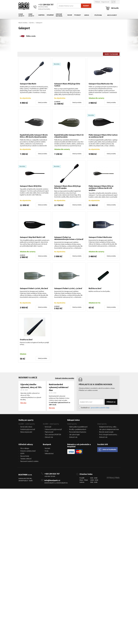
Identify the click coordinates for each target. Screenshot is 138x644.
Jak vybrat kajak (74, 435)
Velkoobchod (49, 454)
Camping (41, 15)
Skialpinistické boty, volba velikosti (107, 427)
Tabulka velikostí (26, 460)
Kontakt (47, 449)
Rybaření (50, 15)
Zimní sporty (31, 15)
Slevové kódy (25, 457)
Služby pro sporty (26, 420)
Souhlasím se (94, 408)
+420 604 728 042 (50, 477)
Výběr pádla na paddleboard (78, 427)
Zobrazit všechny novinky (65, 378)
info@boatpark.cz (52, 481)
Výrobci (32, 23)
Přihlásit (97, 2)
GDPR (22, 454)
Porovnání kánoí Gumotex (78, 432)
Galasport (39, 23)
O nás (47, 451)
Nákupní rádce (73, 420)
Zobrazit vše (49, 438)
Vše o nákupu (25, 449)
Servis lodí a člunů (26, 427)
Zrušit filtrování (111, 54)
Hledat (86, 6)
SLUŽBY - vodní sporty (27, 424)
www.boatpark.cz (50, 484)
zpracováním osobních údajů (100, 408)
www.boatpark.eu (62, 484)
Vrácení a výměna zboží (28, 451)
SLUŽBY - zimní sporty (51, 424)
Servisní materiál (59, 15)
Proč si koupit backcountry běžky (107, 435)
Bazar (70, 15)
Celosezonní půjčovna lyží (53, 429)
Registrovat (105, 2)
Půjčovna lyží (49, 432)
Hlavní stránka (23, 23)
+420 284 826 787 (52, 475)
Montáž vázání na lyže (106, 432)
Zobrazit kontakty (44, 9)
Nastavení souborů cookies (29, 462)
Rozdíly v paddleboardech (78, 429)
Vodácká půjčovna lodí (28, 429)
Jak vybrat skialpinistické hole (109, 429)
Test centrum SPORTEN (53, 435)
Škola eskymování (26, 432)
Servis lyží (48, 427)
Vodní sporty (21, 15)
